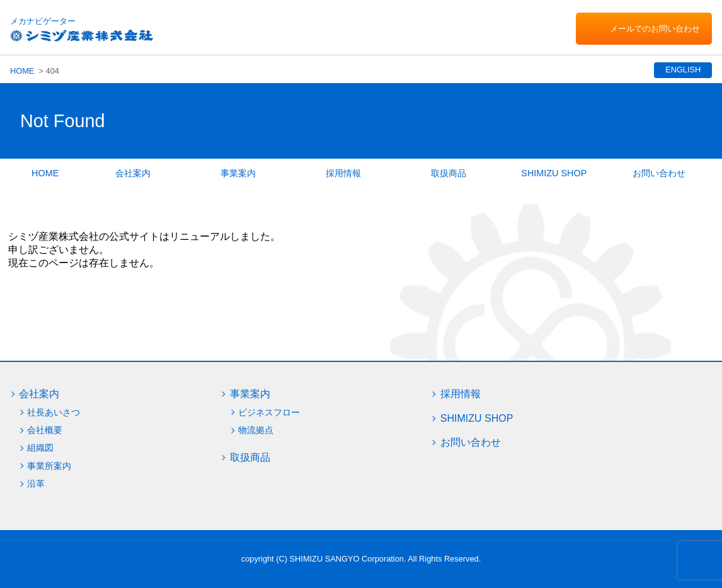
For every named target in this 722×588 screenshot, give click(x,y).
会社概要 (45, 430)
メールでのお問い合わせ (655, 29)
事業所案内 (49, 466)
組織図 (40, 448)
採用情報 (343, 173)
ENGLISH (682, 70)
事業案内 (238, 173)
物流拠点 (256, 430)
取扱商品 (449, 173)
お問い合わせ (659, 173)
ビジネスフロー (269, 412)
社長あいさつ (54, 412)
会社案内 (133, 173)
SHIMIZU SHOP (554, 173)
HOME (22, 71)
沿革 (36, 483)
